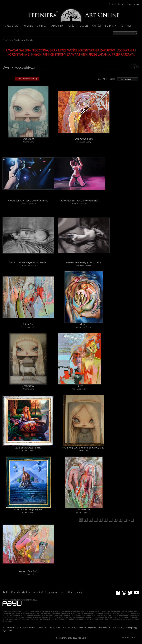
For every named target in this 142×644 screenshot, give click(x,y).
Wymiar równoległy (28, 571)
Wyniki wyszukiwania (24, 40)
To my (79, 386)
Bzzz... (84, 324)
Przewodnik (28, 386)
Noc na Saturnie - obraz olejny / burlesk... (28, 201)
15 (99, 79)
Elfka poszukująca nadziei (28, 448)
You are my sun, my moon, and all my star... (84, 448)
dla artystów (24, 592)
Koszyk (122, 4)
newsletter (67, 592)
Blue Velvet (28, 139)
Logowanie (134, 4)
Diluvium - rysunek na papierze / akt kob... (28, 262)
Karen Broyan (28, 451)
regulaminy (53, 592)
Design (84, 26)
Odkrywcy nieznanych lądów (28, 509)
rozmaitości (38, 592)
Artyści (97, 26)
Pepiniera (111, 26)
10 (126, 520)
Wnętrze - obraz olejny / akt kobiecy (84, 262)
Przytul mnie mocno (84, 139)
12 (133, 520)
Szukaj (113, 4)
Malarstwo (12, 26)
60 (112, 79)
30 (105, 79)
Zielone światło (84, 509)
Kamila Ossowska (28, 204)
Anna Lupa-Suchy (84, 142)
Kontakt (126, 26)
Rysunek (28, 26)
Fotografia (57, 26)
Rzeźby (72, 26)
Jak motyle (28, 324)
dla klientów (9, 592)
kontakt (79, 592)
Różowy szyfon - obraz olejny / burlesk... (80, 201)
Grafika (41, 26)
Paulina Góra (28, 142)
